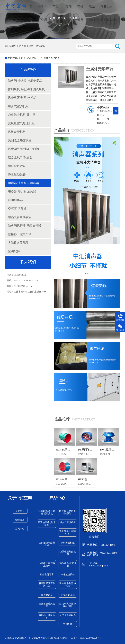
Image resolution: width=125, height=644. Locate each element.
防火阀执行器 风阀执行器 (25, 226)
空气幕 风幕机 (17, 209)
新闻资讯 (69, 13)
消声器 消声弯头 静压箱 (23, 183)
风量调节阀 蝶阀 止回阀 (23, 149)
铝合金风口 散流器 (20, 157)
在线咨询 (116, 122)
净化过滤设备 (17, 174)
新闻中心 (20, 529)
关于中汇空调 (42, 13)
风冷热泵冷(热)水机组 (22, 98)
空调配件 (14, 251)
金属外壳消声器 (52, 58)
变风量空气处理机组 (21, 123)
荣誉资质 (80, 13)
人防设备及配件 (18, 243)
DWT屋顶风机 (108, 450)
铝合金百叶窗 (17, 166)
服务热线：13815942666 (109, 13)
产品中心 (56, 20)
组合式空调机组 (18, 106)
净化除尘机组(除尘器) (22, 115)
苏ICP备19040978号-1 (91, 638)
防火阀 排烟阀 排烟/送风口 (32, 46)
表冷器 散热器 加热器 (22, 192)
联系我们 (92, 13)
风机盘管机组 (17, 132)
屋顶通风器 (15, 200)
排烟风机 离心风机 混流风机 (26, 89)
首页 (31, 13)
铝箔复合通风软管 (20, 217)
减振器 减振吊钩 (20, 234)
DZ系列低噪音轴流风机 (92, 450)
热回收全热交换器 (20, 140)
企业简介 (20, 511)
